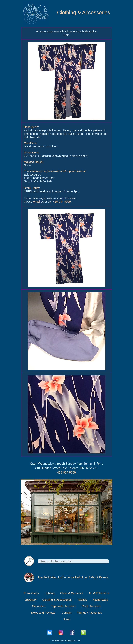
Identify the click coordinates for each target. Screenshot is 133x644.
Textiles (82, 600)
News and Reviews (43, 613)
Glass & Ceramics (72, 593)
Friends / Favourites (89, 613)
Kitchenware (100, 600)
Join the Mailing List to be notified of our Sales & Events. (73, 577)
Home (67, 619)
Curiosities (39, 606)
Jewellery (31, 600)
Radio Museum (91, 606)
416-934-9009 (62, 202)
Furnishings (31, 593)
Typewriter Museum (64, 606)
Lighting (49, 593)
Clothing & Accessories (84, 12)
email (37, 202)
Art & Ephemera (99, 593)
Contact (66, 613)
